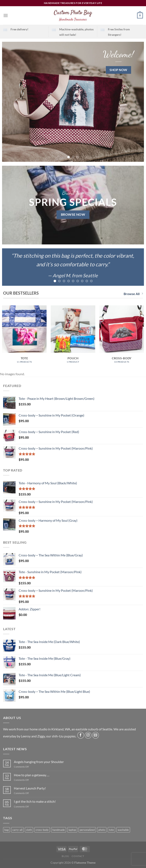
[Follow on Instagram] (88, 735)
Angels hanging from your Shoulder (39, 762)
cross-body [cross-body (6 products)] (42, 830)
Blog (65, 856)
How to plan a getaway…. (32, 775)
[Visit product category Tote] (24, 336)
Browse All (133, 294)
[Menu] (6, 15)
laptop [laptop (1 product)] (72, 830)
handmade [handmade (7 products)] (59, 830)
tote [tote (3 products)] (111, 830)
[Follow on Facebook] (81, 735)
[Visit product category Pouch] (73, 336)
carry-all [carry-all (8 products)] (17, 830)
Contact (78, 856)
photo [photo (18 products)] (102, 830)
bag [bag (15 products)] (7, 830)
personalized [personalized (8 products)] (87, 830)
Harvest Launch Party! (30, 788)
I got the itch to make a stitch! (35, 801)
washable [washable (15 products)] (123, 830)
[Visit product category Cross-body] (122, 336)
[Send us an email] (96, 735)
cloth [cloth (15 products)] (29, 830)
